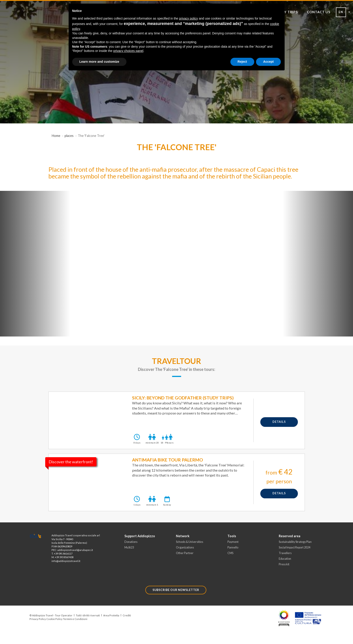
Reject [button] (242, 62)
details (279, 422)
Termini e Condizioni (75, 619)
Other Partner (185, 553)
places (69, 136)
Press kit (284, 564)
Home (56, 136)
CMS (230, 553)
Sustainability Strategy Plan (295, 542)
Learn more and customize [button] (99, 62)
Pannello (233, 547)
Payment (233, 542)
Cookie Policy (54, 619)
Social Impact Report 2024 (295, 547)
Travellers (285, 553)
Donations (131, 542)
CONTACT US (319, 12)
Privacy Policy (38, 619)
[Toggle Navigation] (34, 31)
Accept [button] (269, 62)
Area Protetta (111, 615)
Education (285, 559)
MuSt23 (129, 547)
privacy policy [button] (189, 18)
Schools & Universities (190, 542)
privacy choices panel (128, 51)
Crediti (127, 615)
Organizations (185, 547)
